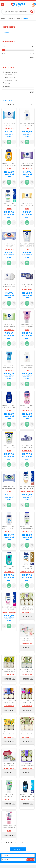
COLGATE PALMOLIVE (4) (11, 72)
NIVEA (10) (7, 83)
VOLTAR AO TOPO (18, 849)
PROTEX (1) (7, 86)
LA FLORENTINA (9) (9, 75)
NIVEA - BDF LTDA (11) (10, 80)
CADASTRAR (30, 860)
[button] (2, 4)
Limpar (32, 58)
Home (3, 18)
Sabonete (27, 18)
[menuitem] (3, 18)
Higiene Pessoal (14, 18)
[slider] (4, 50)
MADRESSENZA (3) (9, 78)
